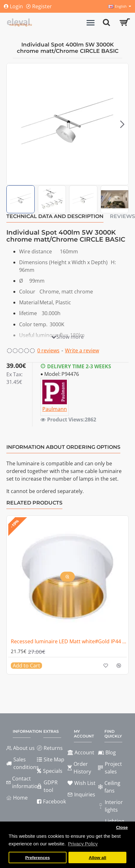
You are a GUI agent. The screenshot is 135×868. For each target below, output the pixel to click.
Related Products (34, 503)
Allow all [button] (98, 858)
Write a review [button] (82, 350)
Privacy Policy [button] (83, 844)
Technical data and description (55, 216)
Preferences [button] (37, 858)
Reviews (122, 216)
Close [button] (122, 827)
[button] (122, 124)
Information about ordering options (63, 447)
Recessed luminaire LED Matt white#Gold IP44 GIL (69, 642)
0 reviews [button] (48, 350)
